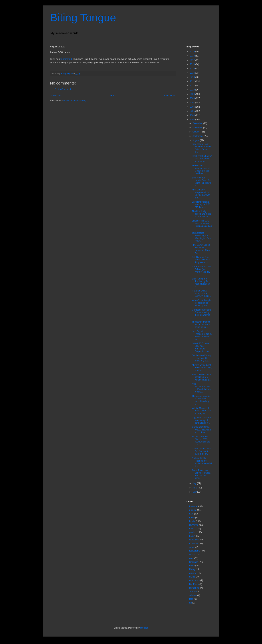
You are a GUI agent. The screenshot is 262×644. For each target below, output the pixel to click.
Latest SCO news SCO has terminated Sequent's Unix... (202, 347)
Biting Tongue (83, 18)
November (198, 128)
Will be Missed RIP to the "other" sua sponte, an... (202, 411)
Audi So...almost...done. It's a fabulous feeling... (202, 388)
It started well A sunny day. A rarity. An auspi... (201, 293)
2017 (193, 60)
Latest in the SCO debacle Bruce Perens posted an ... (202, 225)
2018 (193, 56)
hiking (192, 569)
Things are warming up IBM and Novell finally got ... (202, 400)
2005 (193, 111)
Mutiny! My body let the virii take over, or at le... (202, 368)
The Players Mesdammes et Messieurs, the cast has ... (201, 169)
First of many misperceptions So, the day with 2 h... (201, 194)
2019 (193, 52)
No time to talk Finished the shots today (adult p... (202, 462)
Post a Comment (63, 89)
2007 (193, 103)
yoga (192, 547)
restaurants (195, 551)
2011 (193, 86)
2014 (193, 73)
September (198, 136)
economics (194, 580)
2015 (193, 69)
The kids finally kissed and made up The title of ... (202, 214)
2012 (193, 81)
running (193, 510)
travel (192, 518)
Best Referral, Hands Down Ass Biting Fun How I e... (202, 182)
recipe (192, 529)
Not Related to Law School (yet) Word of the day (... (201, 270)
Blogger (144, 628)
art (190, 603)
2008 (193, 98)
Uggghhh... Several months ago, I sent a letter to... (201, 420)
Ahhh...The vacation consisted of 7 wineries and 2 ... (202, 377)
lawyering (194, 525)
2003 (193, 120)
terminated (66, 59)
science (193, 595)
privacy (193, 573)
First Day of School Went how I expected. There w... (201, 249)
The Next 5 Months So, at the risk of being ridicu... (201, 324)
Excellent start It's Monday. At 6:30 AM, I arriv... (201, 205)
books (192, 536)
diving (192, 577)
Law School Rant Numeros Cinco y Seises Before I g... (202, 148)
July (195, 483)
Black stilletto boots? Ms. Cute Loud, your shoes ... (202, 159)
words (192, 555)
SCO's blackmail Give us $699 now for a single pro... (201, 441)
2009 (193, 94)
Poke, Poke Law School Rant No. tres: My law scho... (201, 474)
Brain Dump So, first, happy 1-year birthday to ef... (201, 283)
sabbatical (194, 540)
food (191, 514)
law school (194, 588)
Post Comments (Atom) (75, 101)
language (194, 562)
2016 (193, 64)
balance (193, 506)
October (197, 132)
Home (113, 96)
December (198, 123)
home (192, 566)
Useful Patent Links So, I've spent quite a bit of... (201, 451)
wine (191, 558)
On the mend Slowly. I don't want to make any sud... (202, 358)
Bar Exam (194, 584)
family (192, 521)
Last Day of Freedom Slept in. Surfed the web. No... (202, 335)
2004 (193, 115)
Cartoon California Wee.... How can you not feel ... (201, 430)
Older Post (169, 96)
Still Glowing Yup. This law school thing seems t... (201, 260)
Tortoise (193, 592)
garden (193, 532)
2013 (193, 77)
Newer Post (57, 96)
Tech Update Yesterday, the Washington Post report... (202, 237)
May (195, 492)
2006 (193, 107)
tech (191, 599)
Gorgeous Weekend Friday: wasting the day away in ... (202, 314)
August (196, 140)
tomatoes (194, 544)
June (195, 488)
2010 (193, 90)
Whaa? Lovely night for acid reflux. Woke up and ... (202, 303)
